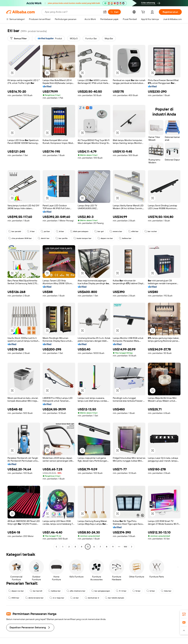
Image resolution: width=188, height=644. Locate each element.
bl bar (60, 231)
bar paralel (15, 231)
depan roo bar (105, 238)
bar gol (99, 231)
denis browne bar (34, 598)
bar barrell (36, 591)
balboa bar (125, 238)
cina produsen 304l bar (20, 238)
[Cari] (114, 12)
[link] (184, 614)
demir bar (44, 238)
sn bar (74, 598)
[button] (105, 12)
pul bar (45, 231)
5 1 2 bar (121, 591)
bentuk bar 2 (92, 598)
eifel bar (133, 231)
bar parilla (61, 238)
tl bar (31, 231)
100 (125, 547)
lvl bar (151, 591)
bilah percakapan (79, 231)
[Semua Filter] (18, 38)
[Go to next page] (132, 547)
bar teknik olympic (115, 598)
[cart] (144, 12)
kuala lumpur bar (82, 238)
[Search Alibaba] (73, 12)
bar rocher (151, 231)
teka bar (166, 591)
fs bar (136, 591)
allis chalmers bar (76, 591)
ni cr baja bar (57, 598)
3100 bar (14, 598)
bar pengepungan (101, 591)
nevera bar (116, 231)
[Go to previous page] (56, 547)
